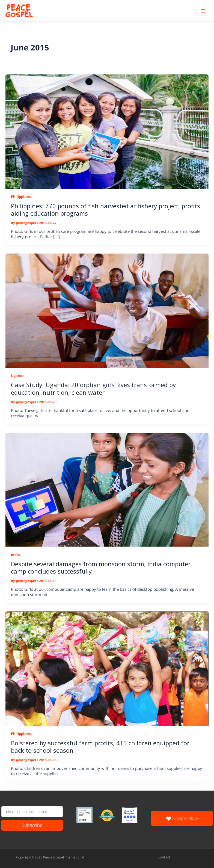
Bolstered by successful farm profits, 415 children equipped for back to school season (100, 747)
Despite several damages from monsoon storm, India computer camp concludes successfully (101, 567)
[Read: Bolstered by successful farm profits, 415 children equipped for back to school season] (107, 668)
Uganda (18, 376)
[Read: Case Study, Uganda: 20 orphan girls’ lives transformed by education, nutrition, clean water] (107, 310)
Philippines (21, 197)
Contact (164, 857)
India (15, 555)
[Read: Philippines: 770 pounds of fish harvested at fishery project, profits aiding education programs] (107, 131)
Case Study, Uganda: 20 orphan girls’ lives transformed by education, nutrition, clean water (93, 388)
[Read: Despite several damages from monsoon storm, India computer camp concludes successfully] (107, 489)
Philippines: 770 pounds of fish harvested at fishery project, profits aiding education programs (105, 210)
